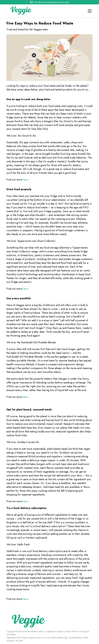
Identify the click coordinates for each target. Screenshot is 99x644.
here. (26, 180)
